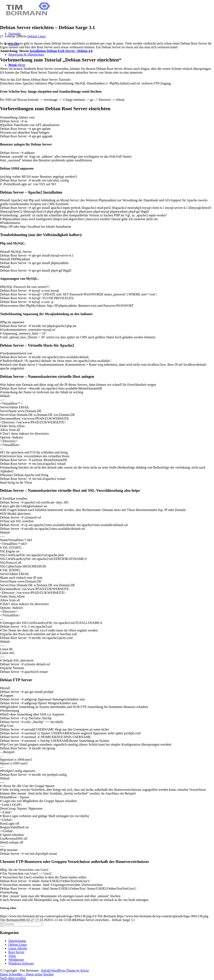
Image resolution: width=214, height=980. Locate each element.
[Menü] (17, 65)
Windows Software (21, 963)
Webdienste (16, 960)
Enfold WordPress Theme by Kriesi (65, 970)
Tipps (12, 956)
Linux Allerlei (18, 948)
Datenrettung (17, 941)
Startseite (15, 34)
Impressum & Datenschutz (26, 54)
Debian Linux (37, 36)
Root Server (16, 952)
